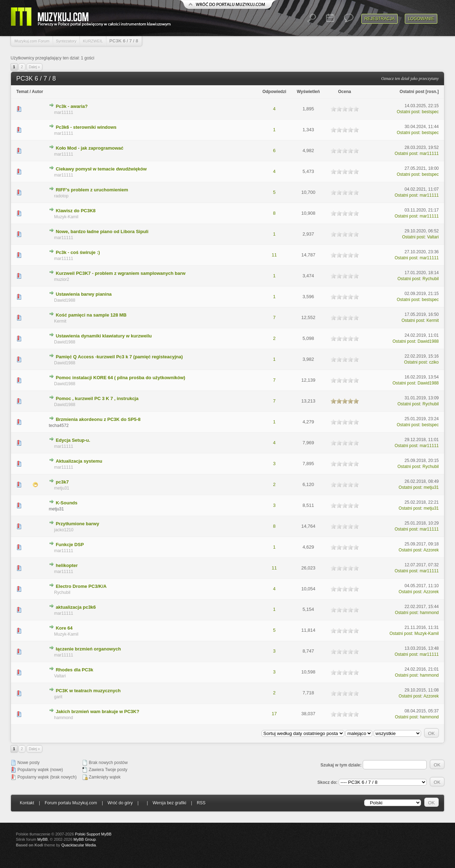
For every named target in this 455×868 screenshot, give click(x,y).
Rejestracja (380, 19)
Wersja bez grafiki (170, 803)
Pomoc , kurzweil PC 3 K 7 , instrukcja (97, 398)
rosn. (432, 92)
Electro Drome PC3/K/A (81, 586)
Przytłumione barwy (78, 524)
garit (58, 697)
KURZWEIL (93, 41)
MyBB (43, 839)
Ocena (345, 92)
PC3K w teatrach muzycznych (88, 691)
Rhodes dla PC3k (75, 670)
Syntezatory (66, 41)
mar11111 (64, 112)
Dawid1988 (65, 300)
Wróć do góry (120, 803)
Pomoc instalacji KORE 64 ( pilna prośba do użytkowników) (121, 378)
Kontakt (27, 803)
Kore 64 (64, 628)
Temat (22, 92)
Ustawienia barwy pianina (84, 294)
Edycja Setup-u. (73, 440)
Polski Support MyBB (93, 834)
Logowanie (421, 19)
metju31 (62, 488)
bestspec (430, 112)
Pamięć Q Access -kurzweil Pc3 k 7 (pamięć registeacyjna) (119, 357)
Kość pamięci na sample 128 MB (91, 315)
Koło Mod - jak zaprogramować (90, 148)
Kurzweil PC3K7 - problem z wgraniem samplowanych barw (121, 273)
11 (274, 255)
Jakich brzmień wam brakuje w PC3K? (98, 711)
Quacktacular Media (78, 845)
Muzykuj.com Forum (32, 41)
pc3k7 (62, 482)
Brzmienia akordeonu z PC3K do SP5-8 (98, 419)
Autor (37, 92)
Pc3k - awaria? (72, 106)
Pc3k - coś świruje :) (78, 252)
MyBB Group (85, 839)
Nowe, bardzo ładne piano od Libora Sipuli (102, 232)
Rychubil (431, 279)
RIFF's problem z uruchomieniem (92, 190)
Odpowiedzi (274, 92)
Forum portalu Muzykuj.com (71, 803)
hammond (429, 613)
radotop (61, 196)
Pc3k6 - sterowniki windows (86, 127)
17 (274, 714)
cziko (434, 362)
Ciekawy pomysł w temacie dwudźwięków (101, 169)
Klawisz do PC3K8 (76, 211)
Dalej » (34, 67)
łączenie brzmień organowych (88, 649)
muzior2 (62, 279)
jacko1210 (64, 530)
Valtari (433, 237)
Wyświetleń (308, 92)
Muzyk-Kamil (66, 217)
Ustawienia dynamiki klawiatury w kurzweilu (104, 336)
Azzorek (431, 550)
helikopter (67, 565)
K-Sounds (67, 503)
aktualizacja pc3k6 (76, 607)
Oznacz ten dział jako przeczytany (410, 79)
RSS (201, 803)
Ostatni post (412, 92)
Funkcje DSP (70, 545)
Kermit (60, 321)
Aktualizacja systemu (79, 461)
